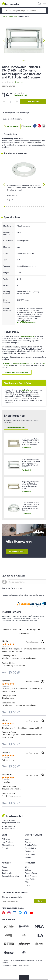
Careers (5, 870)
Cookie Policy (17, 965)
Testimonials (7, 873)
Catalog (28, 870)
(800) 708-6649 (8, 821)
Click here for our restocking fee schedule (19, 363)
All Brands (6, 839)
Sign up (40, 901)
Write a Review (24, 633)
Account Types (31, 873)
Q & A (27, 885)
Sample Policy (30, 848)
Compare (26, 126)
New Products (7, 842)
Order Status (30, 854)
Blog (27, 867)
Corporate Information (11, 876)
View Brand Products (17, 552)
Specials (5, 848)
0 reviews (19, 82)
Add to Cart (33, 102)
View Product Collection (16, 427)
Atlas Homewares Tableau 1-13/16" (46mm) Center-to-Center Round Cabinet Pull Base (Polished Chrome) (24, 188)
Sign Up (28, 842)
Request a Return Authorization (17, 372)
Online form (27, 390)
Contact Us (29, 851)
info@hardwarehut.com (11, 823)
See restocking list (28, 336)
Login (27, 839)
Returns (28, 857)
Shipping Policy (31, 845)
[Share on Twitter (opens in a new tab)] (14, 673)
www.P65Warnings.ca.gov (27, 322)
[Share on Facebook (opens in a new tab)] (10, 673)
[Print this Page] (44, 126)
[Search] (24, 10)
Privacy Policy (7, 965)
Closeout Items (8, 845)
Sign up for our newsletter (12, 897)
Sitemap (26, 965)
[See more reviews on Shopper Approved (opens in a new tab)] (18, 673)
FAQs (27, 882)
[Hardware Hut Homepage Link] (11, 4)
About (4, 867)
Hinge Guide (30, 879)
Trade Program (31, 876)
